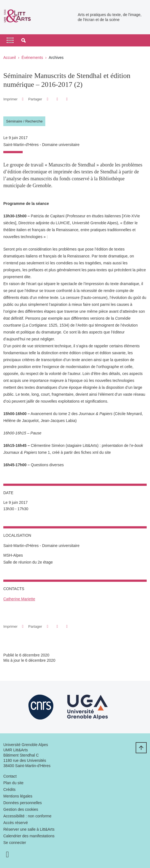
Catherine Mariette (19, 599)
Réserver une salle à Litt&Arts (29, 829)
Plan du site (13, 783)
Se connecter (15, 843)
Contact (10, 776)
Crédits (9, 789)
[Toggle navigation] (10, 40)
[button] (23, 40)
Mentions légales (18, 796)
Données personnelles (23, 803)
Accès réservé (16, 823)
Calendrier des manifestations (29, 836)
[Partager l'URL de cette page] (67, 99)
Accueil (10, 58)
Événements (32, 58)
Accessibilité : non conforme (27, 816)
